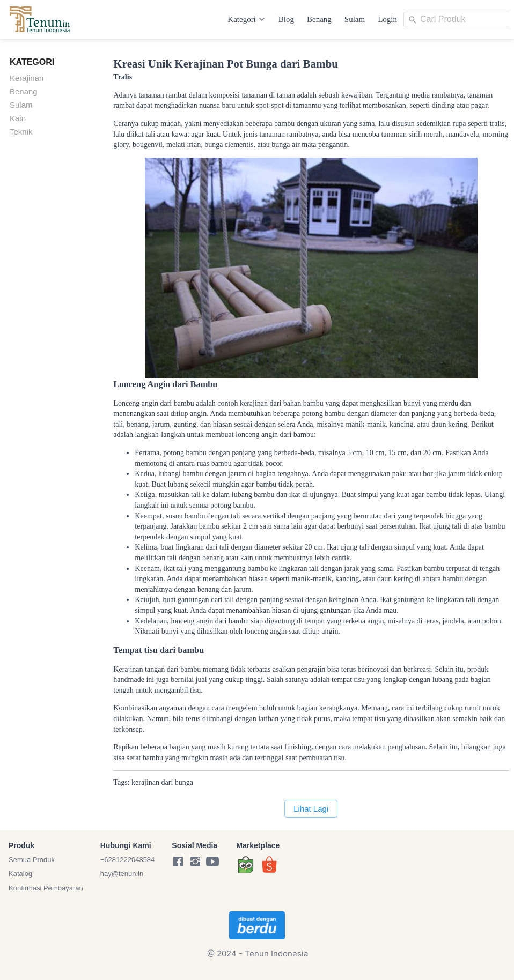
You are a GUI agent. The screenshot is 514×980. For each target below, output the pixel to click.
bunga (184, 782)
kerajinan (145, 782)
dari (167, 782)
